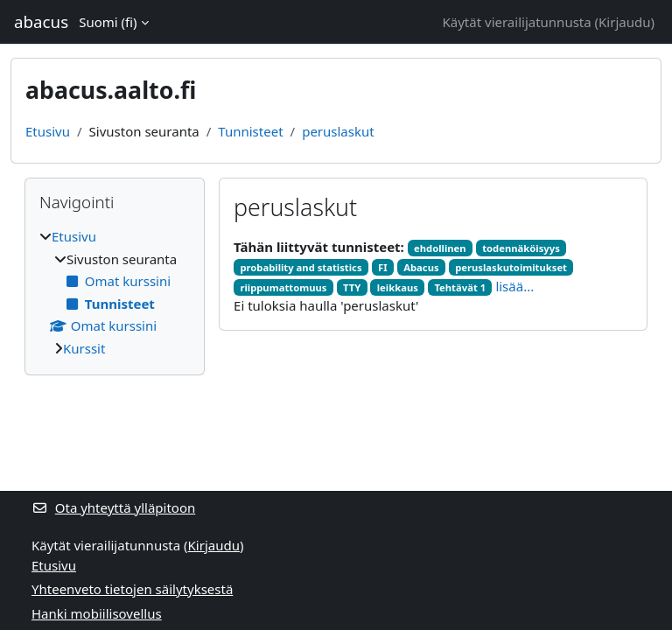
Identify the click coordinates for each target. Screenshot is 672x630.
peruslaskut (338, 131)
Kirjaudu (624, 22)
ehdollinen (440, 248)
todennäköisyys (521, 248)
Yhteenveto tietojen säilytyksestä (132, 589)
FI (383, 267)
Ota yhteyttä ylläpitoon (113, 507)
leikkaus (398, 287)
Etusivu (48, 131)
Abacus (421, 267)
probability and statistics (301, 267)
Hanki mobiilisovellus (97, 613)
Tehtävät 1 (460, 287)
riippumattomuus (283, 287)
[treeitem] (115, 292)
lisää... (514, 286)
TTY (352, 287)
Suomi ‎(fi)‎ (108, 22)
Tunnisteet (250, 131)
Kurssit (84, 348)
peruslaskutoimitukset (511, 267)
